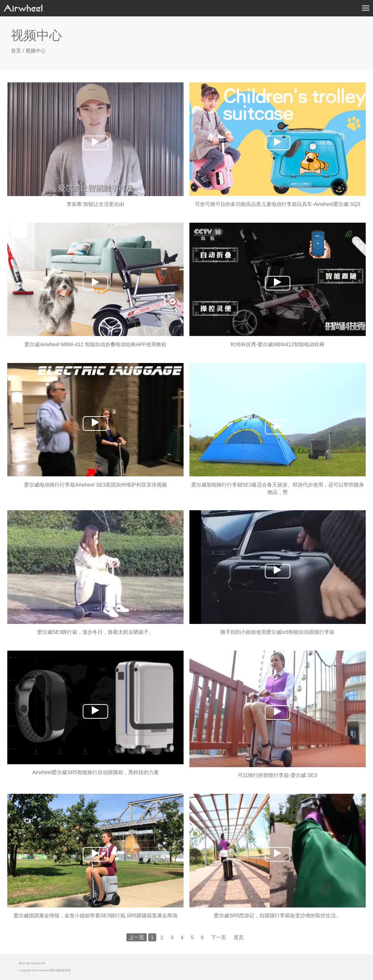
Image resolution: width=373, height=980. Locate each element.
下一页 (219, 937)
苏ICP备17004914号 (32, 963)
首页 (16, 51)
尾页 (239, 937)
